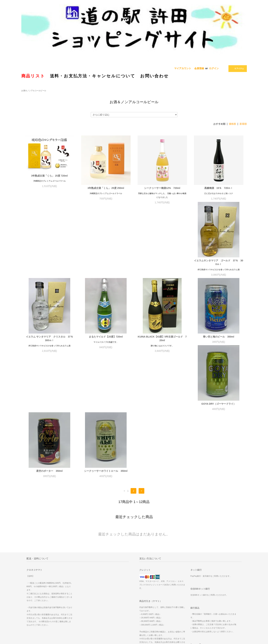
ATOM (183, 574)
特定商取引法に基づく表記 (150, 574)
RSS (176, 574)
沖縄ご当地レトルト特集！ (222, 564)
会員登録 (199, 68)
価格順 (232, 124)
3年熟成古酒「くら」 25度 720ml (50, 176)
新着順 (243, 124)
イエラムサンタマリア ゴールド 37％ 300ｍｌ (49, 266)
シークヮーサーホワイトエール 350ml (219, 340)
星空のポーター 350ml (162, 340)
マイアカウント (183, 68)
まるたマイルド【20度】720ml (162, 264)
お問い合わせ (144, 583)
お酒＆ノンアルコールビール (34, 91)
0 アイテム (237, 69)
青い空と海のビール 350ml (49, 340)
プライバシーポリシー (148, 579)
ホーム (141, 559)
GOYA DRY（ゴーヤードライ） (106, 340)
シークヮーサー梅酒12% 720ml (162, 188)
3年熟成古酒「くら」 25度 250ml (106, 188)
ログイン (214, 68)
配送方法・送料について (149, 569)
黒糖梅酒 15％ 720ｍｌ (219, 188)
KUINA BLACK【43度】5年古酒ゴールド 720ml (219, 266)
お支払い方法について (148, 564)
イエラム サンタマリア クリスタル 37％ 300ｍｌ (106, 266)
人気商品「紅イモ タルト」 (223, 559)
